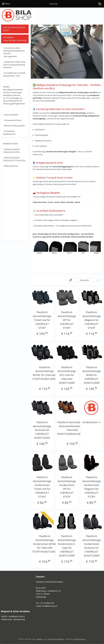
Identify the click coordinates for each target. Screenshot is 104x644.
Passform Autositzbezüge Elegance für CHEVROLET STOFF (92, 320)
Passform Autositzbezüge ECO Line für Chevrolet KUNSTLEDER (67, 375)
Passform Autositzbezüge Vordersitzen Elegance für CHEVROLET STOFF (92, 487)
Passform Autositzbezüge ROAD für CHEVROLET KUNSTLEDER (92, 375)
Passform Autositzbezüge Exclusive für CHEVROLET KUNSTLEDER (42, 430)
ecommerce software (56, 639)
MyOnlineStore (80, 639)
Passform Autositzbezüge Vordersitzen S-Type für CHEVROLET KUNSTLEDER (67, 546)
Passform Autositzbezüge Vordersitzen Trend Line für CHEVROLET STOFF (42, 487)
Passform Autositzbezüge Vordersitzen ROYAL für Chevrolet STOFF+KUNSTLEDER (45, 544)
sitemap (40, 639)
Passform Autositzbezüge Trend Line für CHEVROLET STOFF (42, 320)
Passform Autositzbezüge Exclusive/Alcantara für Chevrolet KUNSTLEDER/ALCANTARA (72, 428)
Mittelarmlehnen (11, 166)
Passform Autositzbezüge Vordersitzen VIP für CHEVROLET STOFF (67, 487)
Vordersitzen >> (92, 422)
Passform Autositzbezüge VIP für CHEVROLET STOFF (67, 320)
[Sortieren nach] (84, 280)
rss (45, 639)
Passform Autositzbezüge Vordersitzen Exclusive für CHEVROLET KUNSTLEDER (92, 546)
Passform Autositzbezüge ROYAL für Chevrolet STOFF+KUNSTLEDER (45, 373)
